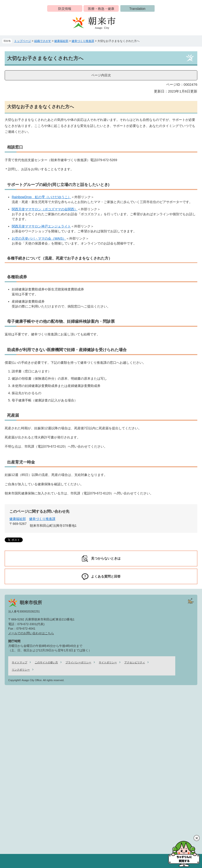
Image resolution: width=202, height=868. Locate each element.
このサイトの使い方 (46, 662)
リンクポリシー (21, 670)
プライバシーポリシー (78, 662)
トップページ (23, 41)
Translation (137, 9)
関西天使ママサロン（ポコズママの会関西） (45, 209)
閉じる (197, 838)
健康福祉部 (61, 41)
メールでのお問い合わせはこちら (31, 633)
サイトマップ (19, 662)
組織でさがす (43, 41)
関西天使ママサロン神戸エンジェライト (41, 226)
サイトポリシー (108, 662)
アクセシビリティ (135, 662)
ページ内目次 (101, 75)
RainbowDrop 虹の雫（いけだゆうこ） (41, 197)
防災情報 (65, 9)
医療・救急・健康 (101, 9)
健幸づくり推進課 (83, 41)
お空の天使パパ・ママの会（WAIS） (39, 238)
